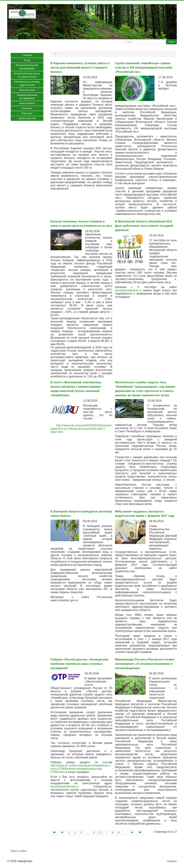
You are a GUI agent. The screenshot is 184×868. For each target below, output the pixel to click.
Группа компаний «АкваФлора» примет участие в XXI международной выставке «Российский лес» (144, 68)
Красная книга (27, 90)
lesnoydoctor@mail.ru (64, 786)
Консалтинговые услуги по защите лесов (27, 75)
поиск (171, 42)
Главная (27, 55)
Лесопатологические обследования (27, 67)
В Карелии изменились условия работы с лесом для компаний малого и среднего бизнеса (80, 68)
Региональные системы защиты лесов (27, 83)
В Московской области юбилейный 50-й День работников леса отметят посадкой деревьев (144, 226)
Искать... (123, 39)
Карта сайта (19, 851)
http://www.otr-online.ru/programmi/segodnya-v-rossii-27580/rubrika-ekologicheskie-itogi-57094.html (81, 769)
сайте (173, 568)
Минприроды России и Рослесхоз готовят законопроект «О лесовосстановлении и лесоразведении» (145, 664)
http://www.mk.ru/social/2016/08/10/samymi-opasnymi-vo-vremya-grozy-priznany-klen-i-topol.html (81, 429)
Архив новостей (27, 118)
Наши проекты (27, 103)
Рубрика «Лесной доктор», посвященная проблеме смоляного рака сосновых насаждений (79, 664)
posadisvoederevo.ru (128, 290)
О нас (27, 60)
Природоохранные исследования (27, 97)
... (88, 833)
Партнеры (27, 113)
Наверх (172, 861)
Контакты (27, 108)
